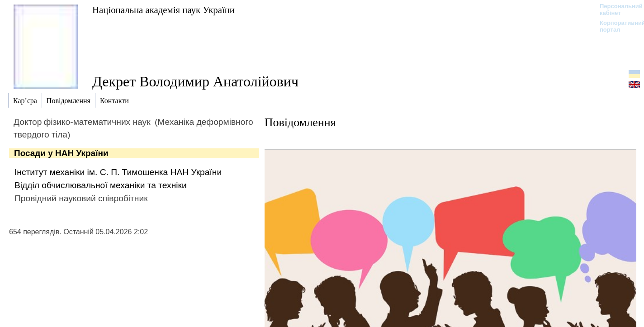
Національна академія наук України (163, 10)
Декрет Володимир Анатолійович (195, 81)
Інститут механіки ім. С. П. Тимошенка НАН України (118, 172)
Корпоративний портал (617, 26)
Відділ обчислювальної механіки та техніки (101, 185)
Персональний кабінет (617, 9)
